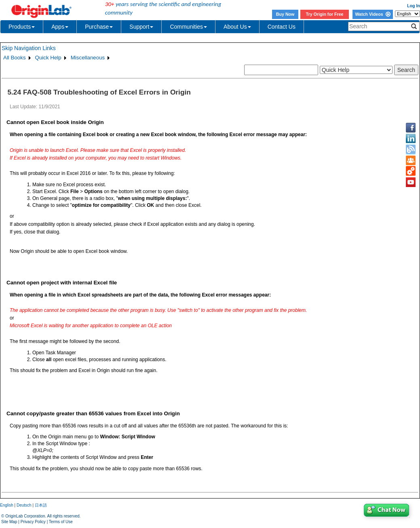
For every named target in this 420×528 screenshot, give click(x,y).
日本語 (41, 505)
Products (22, 27)
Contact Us (282, 27)
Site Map (9, 522)
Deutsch (24, 505)
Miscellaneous (88, 58)
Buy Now (285, 14)
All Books (15, 58)
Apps (60, 27)
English (7, 505)
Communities (188, 27)
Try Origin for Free (325, 14)
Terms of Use (61, 522)
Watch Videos (373, 14)
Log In (414, 6)
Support (141, 27)
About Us (237, 27)
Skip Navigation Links (29, 48)
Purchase (99, 27)
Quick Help (48, 58)
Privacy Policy (33, 522)
